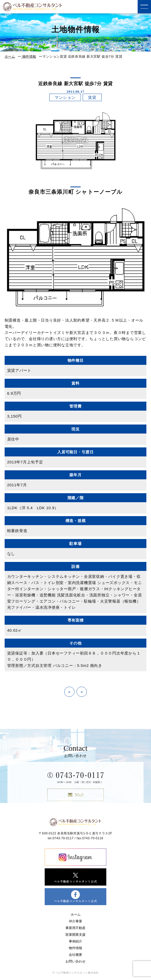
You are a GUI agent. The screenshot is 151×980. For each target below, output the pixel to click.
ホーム (10, 56)
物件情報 (29, 56)
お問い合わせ (75, 961)
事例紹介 (75, 941)
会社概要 (75, 955)
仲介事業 (75, 921)
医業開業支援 (75, 935)
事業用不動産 (75, 928)
